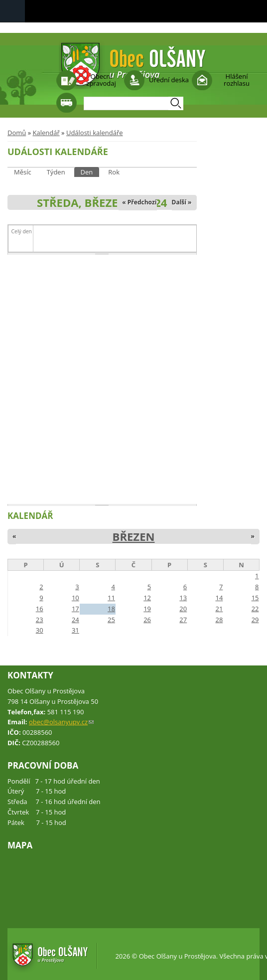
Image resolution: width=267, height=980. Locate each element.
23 (40, 620)
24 (75, 620)
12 (147, 598)
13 (183, 598)
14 (219, 598)
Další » (182, 202)
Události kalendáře (95, 133)
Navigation (12, 11)
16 (40, 609)
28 (219, 620)
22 (255, 609)
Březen (134, 536)
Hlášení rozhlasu (237, 80)
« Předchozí (139, 202)
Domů (17, 133)
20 (183, 609)
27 (183, 620)
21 (219, 609)
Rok (114, 172)
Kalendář (46, 133)
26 (147, 620)
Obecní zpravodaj (101, 80)
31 (75, 630)
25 (111, 620)
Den (90, 172)
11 (111, 598)
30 (40, 630)
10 (75, 598)
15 (255, 598)
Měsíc (23, 172)
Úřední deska (169, 80)
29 (255, 620)
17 (75, 609)
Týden (56, 172)
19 (147, 609)
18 (111, 609)
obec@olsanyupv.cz (61, 722)
